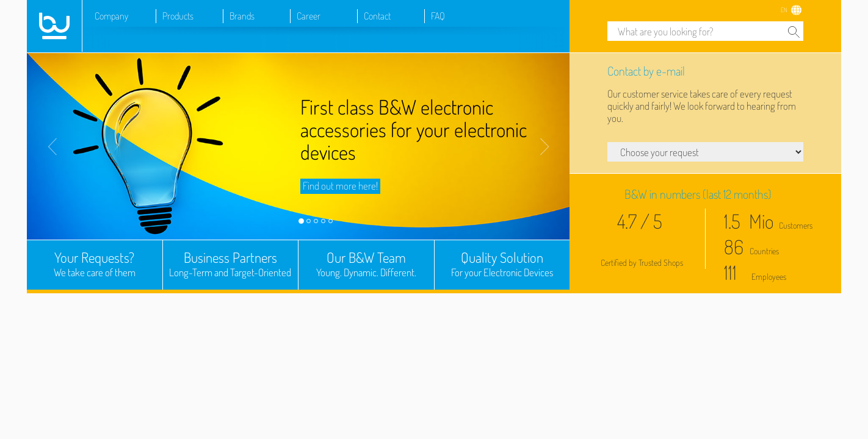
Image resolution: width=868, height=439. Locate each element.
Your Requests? (95, 264)
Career (309, 16)
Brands (242, 16)
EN (784, 10)
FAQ (438, 16)
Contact (377, 16)
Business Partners (231, 264)
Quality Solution (502, 264)
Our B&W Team (366, 264)
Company (111, 16)
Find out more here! (340, 186)
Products (178, 16)
